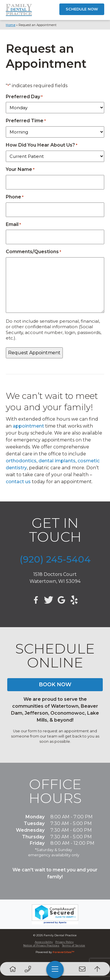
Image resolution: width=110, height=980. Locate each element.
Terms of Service (74, 945)
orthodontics (21, 461)
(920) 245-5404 (55, 559)
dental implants (57, 461)
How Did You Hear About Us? (42, 145)
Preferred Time (26, 121)
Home (11, 25)
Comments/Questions (33, 252)
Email (13, 224)
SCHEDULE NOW (82, 9)
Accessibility (44, 942)
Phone (15, 197)
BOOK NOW (55, 685)
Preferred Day (24, 97)
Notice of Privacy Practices (41, 945)
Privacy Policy (64, 942)
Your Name (20, 169)
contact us (18, 482)
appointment (28, 426)
